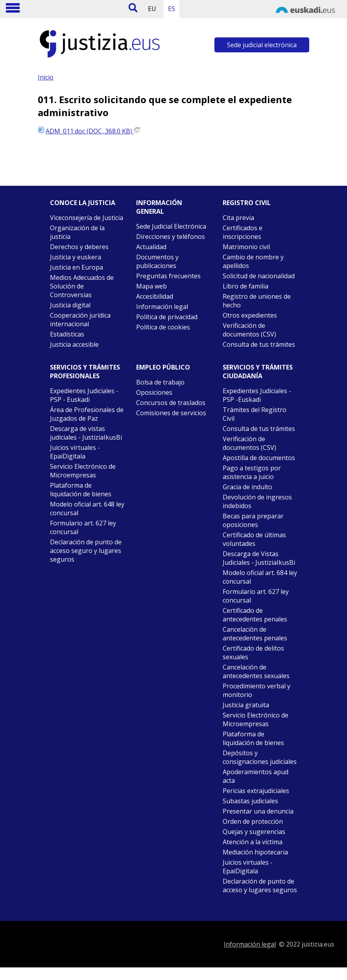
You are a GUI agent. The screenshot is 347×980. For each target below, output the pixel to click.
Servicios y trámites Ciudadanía (258, 372)
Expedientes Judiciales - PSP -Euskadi (257, 395)
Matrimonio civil (246, 247)
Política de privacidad (167, 317)
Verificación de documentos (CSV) (249, 330)
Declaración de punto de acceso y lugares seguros (260, 886)
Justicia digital (70, 305)
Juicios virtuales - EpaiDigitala (75, 452)
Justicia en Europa (77, 267)
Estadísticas (67, 334)
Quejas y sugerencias (254, 832)
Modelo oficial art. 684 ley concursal (260, 577)
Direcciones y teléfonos (171, 237)
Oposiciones (154, 392)
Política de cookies (163, 327)
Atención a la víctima (253, 842)
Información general (159, 207)
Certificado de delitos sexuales (253, 653)
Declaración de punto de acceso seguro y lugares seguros (86, 551)
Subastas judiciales (250, 801)
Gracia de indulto (247, 487)
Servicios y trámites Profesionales (85, 372)
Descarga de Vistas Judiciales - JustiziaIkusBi (259, 558)
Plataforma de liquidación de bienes (81, 490)
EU (152, 9)
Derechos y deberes (79, 247)
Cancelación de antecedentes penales (255, 634)
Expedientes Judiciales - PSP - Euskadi (84, 395)
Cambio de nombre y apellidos (253, 261)
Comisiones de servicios (171, 413)
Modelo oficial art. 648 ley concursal (87, 508)
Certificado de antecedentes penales (255, 615)
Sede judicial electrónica (262, 45)
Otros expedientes (250, 315)
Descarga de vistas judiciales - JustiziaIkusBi (86, 433)
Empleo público (163, 367)
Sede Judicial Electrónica (171, 226)
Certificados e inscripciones (243, 232)
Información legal (162, 307)
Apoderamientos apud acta (256, 776)
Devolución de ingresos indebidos (257, 501)
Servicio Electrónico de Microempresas (83, 471)
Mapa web (151, 286)
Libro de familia (245, 286)
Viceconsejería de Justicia (87, 218)
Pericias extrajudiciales (256, 791)
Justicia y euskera (76, 257)
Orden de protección (253, 821)
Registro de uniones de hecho (257, 301)
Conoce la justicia (83, 203)
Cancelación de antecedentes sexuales (256, 671)
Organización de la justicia (77, 232)
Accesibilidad (155, 296)
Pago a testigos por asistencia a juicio (252, 472)
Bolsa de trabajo (160, 382)
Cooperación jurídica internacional (80, 320)
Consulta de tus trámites (259, 344)
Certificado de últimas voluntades (254, 539)
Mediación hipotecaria (255, 852)
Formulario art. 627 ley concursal (83, 527)
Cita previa (238, 218)
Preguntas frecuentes (168, 276)
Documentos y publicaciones (157, 261)
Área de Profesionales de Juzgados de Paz (87, 414)
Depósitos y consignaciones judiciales (260, 757)
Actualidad (151, 247)
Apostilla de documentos (259, 458)
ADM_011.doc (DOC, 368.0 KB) (93, 131)
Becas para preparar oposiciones (253, 520)
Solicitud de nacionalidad (259, 276)
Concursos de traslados (171, 403)
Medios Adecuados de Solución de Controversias (82, 286)
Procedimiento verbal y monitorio (257, 690)
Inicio (46, 77)
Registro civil (247, 203)
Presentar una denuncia (258, 811)
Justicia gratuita (246, 705)
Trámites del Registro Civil (255, 414)
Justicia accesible (74, 344)
